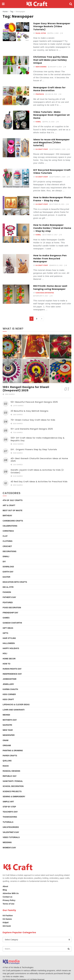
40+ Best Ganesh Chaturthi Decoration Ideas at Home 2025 (39, 460)
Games (6, 618)
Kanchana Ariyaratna (45, 293)
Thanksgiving (10, 817)
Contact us (7, 897)
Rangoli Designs (11, 771)
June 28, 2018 (51, 94)
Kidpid (6, 922)
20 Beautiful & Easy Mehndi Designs (30, 411)
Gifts (5, 633)
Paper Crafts (10, 756)
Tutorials (8, 822)
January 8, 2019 (55, 67)
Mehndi (6, 715)
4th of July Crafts (13, 500)
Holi (5, 653)
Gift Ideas (8, 628)
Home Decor (9, 659)
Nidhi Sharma (41, 67)
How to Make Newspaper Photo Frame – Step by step (52, 199)
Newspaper (20, 12)
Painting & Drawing (13, 751)
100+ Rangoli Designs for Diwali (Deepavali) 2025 (26, 389)
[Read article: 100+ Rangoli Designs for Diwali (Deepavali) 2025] (37, 359)
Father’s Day (9, 597)
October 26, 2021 (57, 204)
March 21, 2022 (56, 265)
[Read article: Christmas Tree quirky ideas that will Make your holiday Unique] (16, 65)
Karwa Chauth (10, 689)
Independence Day (12, 674)
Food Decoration (12, 608)
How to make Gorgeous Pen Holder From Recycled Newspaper (50, 259)
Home (5, 12)
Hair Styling (9, 638)
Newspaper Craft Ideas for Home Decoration (49, 89)
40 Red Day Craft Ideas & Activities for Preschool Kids (39, 482)
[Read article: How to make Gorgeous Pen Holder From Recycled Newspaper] (16, 264)
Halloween (9, 643)
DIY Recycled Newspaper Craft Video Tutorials (52, 172)
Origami (7, 745)
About (5, 886)
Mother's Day (10, 720)
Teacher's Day (10, 812)
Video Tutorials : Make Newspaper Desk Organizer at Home (52, 115)
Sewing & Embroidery (14, 797)
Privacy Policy (9, 900)
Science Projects (12, 791)
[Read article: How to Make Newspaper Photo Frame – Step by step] (16, 206)
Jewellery (8, 684)
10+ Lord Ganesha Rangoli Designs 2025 (32, 429)
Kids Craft (8, 699)
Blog (5, 890)
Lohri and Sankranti (14, 710)
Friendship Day (10, 613)
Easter (6, 577)
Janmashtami (9, 679)
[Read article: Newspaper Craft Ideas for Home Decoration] (16, 96)
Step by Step (9, 807)
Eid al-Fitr (8, 587)
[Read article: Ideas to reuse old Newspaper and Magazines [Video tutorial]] (16, 148)
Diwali (6, 556)
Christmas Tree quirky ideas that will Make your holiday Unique (51, 60)
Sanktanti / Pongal (13, 781)
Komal (38, 122)
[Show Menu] (3, 4)
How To (6, 664)
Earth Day (8, 572)
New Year (8, 730)
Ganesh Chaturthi (12, 623)
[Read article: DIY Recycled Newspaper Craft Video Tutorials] (16, 178)
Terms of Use (9, 904)
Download (8, 567)
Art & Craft (9, 505)
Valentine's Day (11, 832)
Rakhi (6, 766)
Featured (8, 602)
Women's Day (9, 848)
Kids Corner (9, 694)
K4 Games (7, 919)
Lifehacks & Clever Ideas (16, 705)
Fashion (7, 592)
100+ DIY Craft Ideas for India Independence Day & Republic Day (38, 439)
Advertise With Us (11, 893)
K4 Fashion (8, 916)
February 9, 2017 (41, 296)
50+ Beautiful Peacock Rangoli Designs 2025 (34, 402)
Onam (6, 740)
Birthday (7, 516)
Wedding (7, 842)
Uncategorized (11, 827)
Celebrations (10, 526)
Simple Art (8, 802)
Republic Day (10, 776)
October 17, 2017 (50, 235)
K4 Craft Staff (42, 149)
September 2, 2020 (57, 149)
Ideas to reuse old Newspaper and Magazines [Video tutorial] (51, 143)
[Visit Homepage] (37, 4)
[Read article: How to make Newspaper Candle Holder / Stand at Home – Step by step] (16, 233)
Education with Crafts (15, 582)
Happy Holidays (11, 648)
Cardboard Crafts (13, 521)
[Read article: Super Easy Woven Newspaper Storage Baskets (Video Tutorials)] (16, 32)
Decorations (9, 551)
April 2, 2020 (53, 33)
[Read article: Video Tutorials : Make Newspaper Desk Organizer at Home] (16, 120)
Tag (12, 12)
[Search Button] (71, 4)
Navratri (7, 725)
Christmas (8, 531)
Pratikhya (40, 94)
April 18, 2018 (48, 122)
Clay (5, 536)
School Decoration (13, 786)
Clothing (8, 541)
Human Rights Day (12, 669)
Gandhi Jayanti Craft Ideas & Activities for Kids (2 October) (37, 471)
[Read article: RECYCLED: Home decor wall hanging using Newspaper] (16, 294)
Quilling (7, 761)
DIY (4, 562)
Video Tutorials (11, 837)
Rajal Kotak (41, 33)
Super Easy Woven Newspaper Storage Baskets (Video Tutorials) (52, 26)
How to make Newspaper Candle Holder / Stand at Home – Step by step (52, 228)
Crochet (7, 546)
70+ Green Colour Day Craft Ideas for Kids (33, 420)
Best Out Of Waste (13, 510)
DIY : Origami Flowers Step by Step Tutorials (34, 449)
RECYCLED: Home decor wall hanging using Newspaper (50, 287)
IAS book (7, 926)
